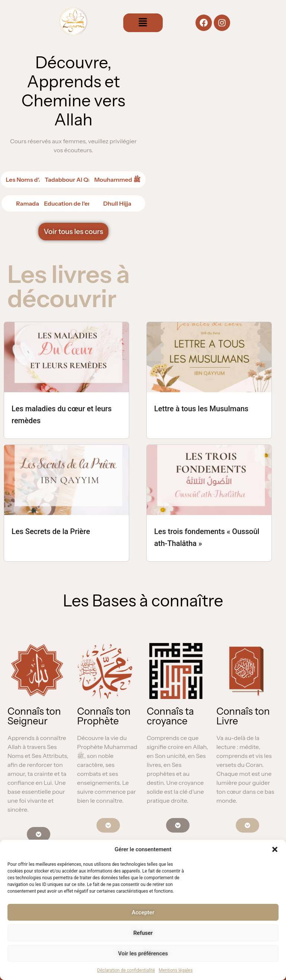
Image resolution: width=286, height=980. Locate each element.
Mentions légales (176, 970)
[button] (275, 849)
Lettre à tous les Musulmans (201, 409)
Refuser (143, 933)
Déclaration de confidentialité (126, 970)
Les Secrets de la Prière (51, 531)
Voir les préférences (143, 954)
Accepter (143, 912)
